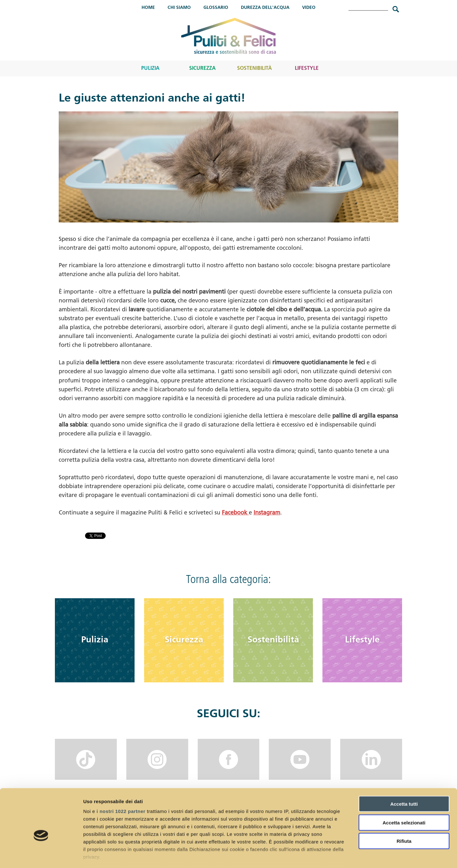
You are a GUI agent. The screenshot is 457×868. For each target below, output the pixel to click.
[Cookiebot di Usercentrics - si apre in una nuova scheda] (41, 856)
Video (309, 8)
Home (148, 8)
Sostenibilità (255, 69)
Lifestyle (307, 69)
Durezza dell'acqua (265, 8)
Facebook (235, 513)
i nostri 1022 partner (121, 777)
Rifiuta (404, 807)
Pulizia (150, 69)
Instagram (267, 513)
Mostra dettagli (334, 855)
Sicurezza (202, 69)
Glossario (216, 8)
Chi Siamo (179, 8)
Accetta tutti (404, 770)
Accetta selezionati (404, 788)
